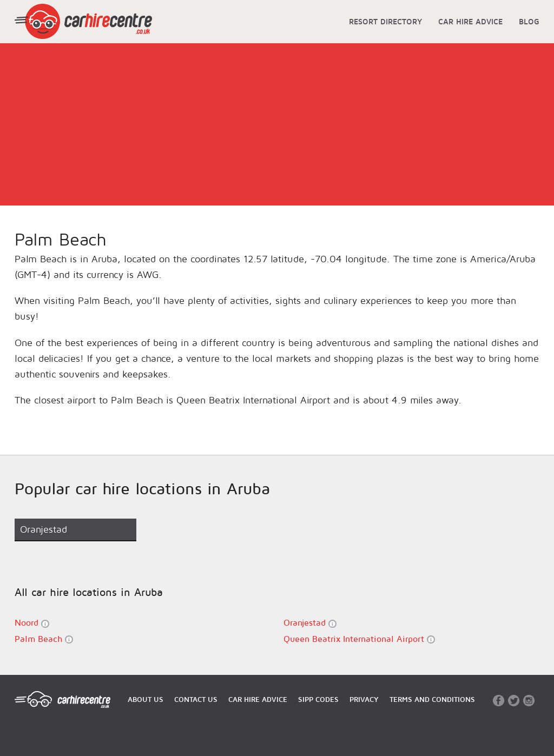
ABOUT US (146, 699)
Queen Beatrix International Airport (359, 639)
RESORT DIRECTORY (385, 21)
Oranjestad (310, 623)
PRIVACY (364, 699)
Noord (32, 623)
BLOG (529, 21)
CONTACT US (196, 699)
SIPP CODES (318, 699)
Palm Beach (44, 639)
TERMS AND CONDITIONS (432, 699)
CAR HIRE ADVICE (470, 21)
